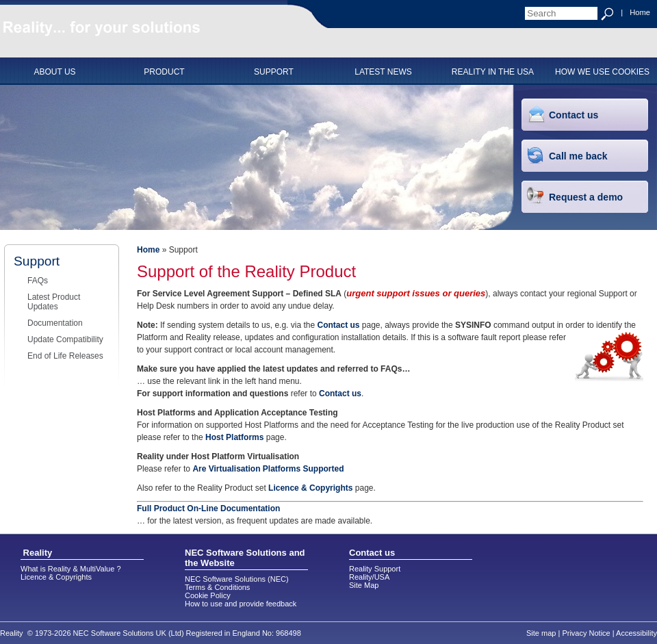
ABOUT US (54, 72)
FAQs (38, 281)
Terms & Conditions (217, 587)
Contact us (574, 115)
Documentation (55, 323)
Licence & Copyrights (310, 488)
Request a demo (586, 197)
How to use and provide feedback (241, 604)
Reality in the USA (493, 72)
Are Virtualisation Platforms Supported (268, 469)
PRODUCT (164, 72)
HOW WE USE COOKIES (602, 72)
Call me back (578, 156)
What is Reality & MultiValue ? (71, 569)
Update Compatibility (65, 339)
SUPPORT (274, 72)
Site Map (364, 585)
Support (37, 261)
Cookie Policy (208, 595)
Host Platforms (234, 437)
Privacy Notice (586, 633)
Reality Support (375, 569)
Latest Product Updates (54, 302)
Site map (541, 633)
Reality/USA (369, 577)
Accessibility (636, 633)
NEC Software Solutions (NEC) (237, 579)
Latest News (383, 72)
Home (640, 12)
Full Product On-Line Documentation (208, 508)
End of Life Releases (65, 356)
